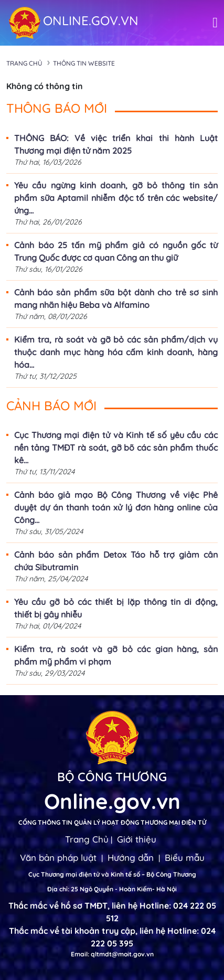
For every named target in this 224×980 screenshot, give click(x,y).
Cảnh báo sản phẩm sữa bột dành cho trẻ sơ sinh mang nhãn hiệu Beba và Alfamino (116, 299)
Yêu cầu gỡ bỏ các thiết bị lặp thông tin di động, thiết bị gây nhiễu (116, 608)
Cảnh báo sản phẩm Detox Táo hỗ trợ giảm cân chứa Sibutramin (116, 561)
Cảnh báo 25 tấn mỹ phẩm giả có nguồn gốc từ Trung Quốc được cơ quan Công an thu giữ (116, 251)
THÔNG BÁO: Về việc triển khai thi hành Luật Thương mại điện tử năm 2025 (116, 144)
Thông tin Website (84, 63)
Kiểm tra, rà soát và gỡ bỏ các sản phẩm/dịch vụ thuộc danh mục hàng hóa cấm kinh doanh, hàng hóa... (116, 352)
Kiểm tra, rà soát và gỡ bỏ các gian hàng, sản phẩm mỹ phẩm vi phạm (116, 655)
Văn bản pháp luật (58, 857)
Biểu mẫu (185, 857)
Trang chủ (24, 63)
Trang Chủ (87, 839)
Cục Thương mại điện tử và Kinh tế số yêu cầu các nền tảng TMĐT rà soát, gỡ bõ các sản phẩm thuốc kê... (116, 448)
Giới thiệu (137, 839)
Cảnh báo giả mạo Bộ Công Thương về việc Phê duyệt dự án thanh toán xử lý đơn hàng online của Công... (116, 507)
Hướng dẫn (131, 857)
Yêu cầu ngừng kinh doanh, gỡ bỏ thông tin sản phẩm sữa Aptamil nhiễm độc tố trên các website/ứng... (116, 198)
